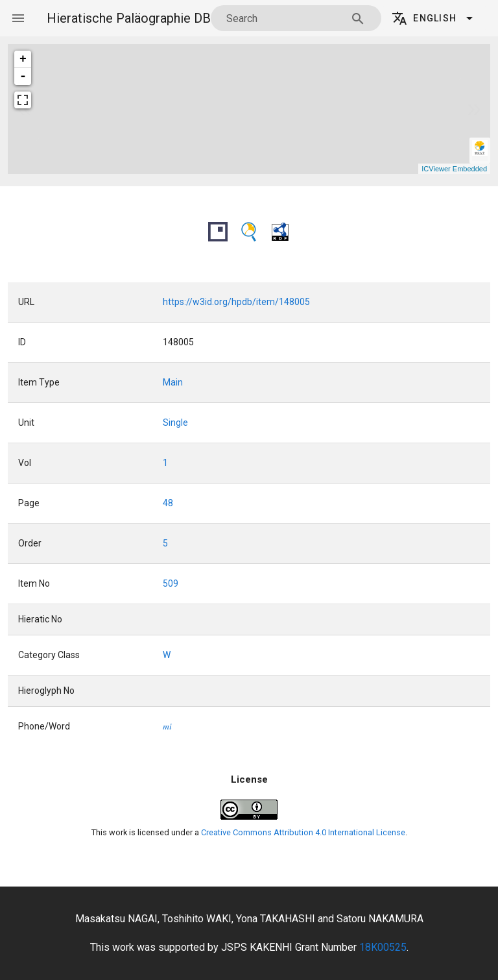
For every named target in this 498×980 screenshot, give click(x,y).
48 (168, 503)
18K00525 (383, 947)
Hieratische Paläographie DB (129, 18)
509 (171, 583)
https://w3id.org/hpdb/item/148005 (236, 302)
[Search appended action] (358, 19)
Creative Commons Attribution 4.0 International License (303, 832)
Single (175, 423)
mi (167, 727)
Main (173, 382)
